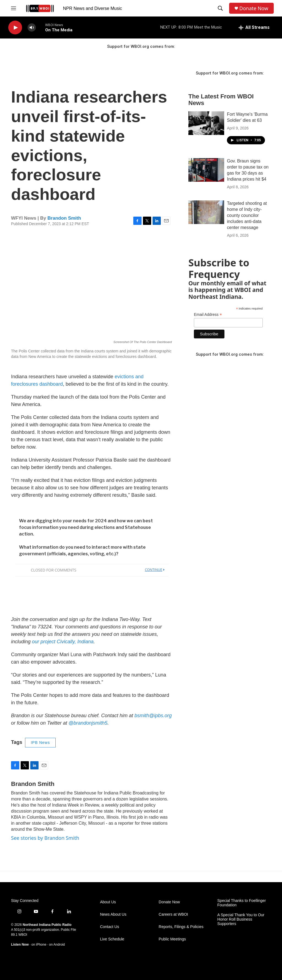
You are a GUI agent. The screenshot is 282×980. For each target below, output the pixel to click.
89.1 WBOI (19, 935)
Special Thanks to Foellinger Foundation (242, 903)
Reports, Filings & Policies (181, 927)
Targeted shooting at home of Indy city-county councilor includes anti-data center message (247, 215)
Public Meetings (172, 939)
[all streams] (254, 27)
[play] (15, 28)
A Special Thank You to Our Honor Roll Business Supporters (241, 919)
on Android (57, 945)
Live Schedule (112, 939)
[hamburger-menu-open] (13, 8)
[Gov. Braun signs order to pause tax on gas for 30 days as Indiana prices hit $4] (206, 170)
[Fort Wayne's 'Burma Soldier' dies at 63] (206, 123)
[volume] (32, 28)
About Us (108, 902)
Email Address (208, 315)
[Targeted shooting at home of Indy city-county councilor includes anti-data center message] (206, 212)
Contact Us (109, 927)
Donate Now (254, 8)
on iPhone (39, 945)
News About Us (113, 914)
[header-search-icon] (220, 8)
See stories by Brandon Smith (45, 838)
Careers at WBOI (173, 914)
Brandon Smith (64, 218)
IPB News (40, 742)
